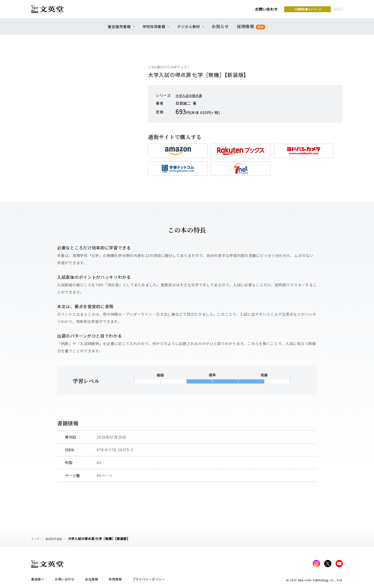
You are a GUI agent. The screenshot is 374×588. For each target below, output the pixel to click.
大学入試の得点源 (191, 95)
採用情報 (250, 29)
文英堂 (52, 11)
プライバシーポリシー (149, 581)
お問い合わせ (226, 11)
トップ (36, 539)
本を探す (320, 11)
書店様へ (38, 581)
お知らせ (221, 29)
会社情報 (92, 581)
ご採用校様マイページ (268, 11)
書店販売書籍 (57, 539)
